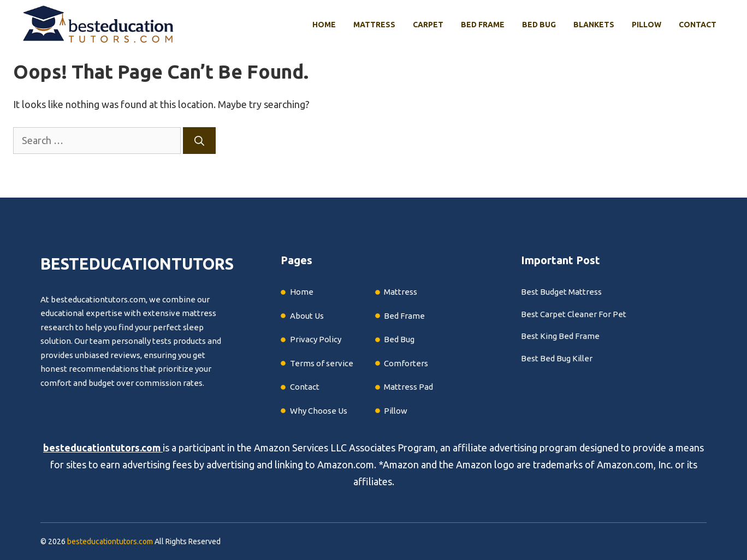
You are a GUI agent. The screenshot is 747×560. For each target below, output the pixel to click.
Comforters (406, 363)
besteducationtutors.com (102, 448)
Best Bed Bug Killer (557, 358)
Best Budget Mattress (561, 292)
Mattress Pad (408, 387)
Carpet (428, 25)
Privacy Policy (316, 339)
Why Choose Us (319, 411)
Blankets (594, 25)
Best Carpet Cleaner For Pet (574, 314)
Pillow (647, 25)
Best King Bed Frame (560, 336)
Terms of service (322, 363)
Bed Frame (483, 25)
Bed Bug (539, 25)
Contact (698, 25)
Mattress (374, 25)
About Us (307, 316)
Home (324, 25)
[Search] (199, 141)
